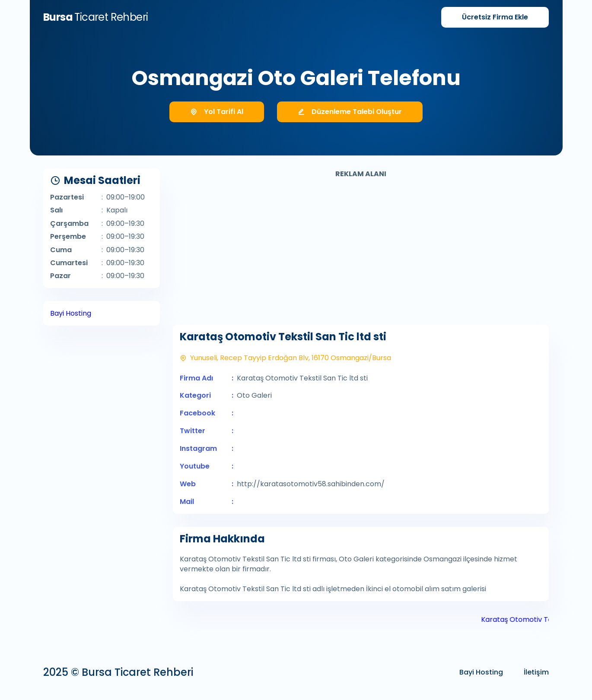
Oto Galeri (254, 395)
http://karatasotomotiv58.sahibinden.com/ (311, 484)
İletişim (536, 672)
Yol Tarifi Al (217, 112)
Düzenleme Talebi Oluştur (350, 112)
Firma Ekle (495, 17)
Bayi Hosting (71, 313)
